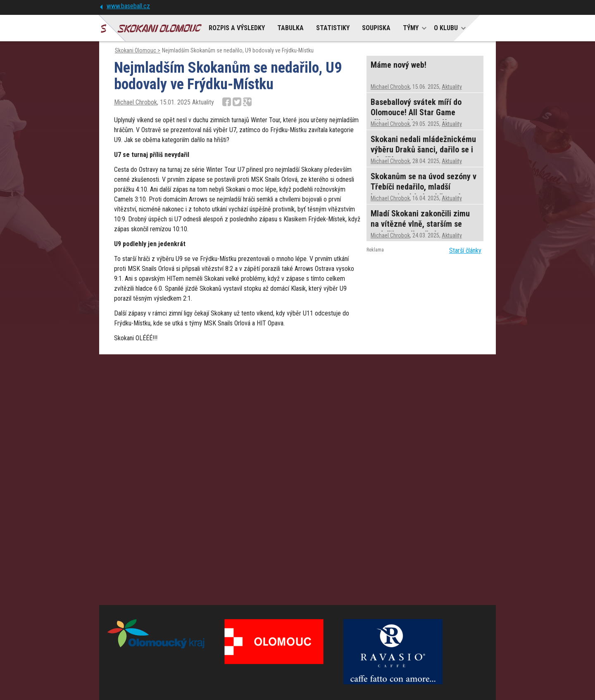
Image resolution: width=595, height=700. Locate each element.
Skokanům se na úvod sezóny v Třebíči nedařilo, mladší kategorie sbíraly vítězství (424, 187)
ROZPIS (237, 28)
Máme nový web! (399, 65)
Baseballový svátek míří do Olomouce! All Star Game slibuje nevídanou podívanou (419, 112)
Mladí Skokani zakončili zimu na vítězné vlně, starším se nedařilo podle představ (420, 224)
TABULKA (290, 28)
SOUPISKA (376, 28)
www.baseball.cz (128, 6)
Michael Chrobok (136, 102)
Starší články (465, 250)
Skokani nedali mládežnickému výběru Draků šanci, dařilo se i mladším (423, 149)
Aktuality (452, 87)
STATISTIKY (333, 28)
